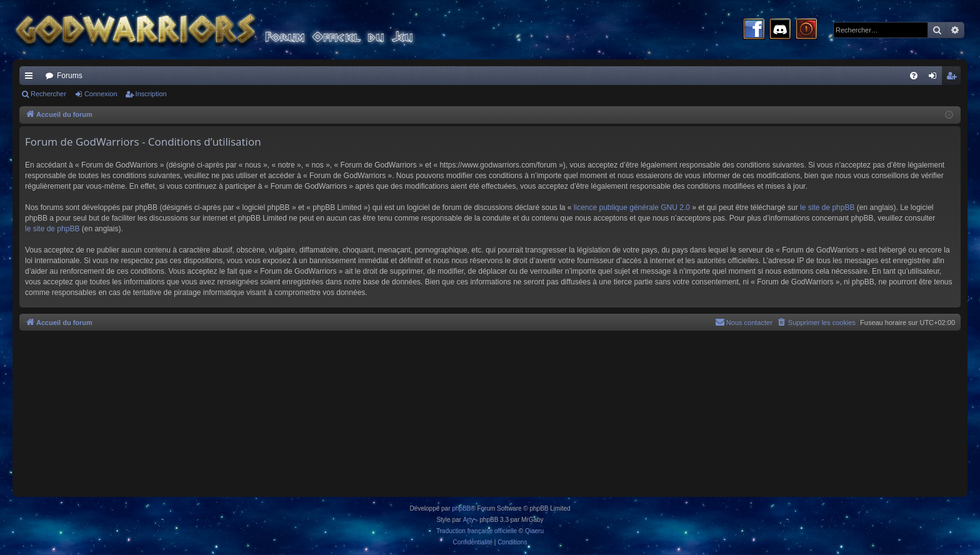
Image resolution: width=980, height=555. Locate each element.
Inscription (151, 94)
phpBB (461, 508)
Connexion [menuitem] (935, 78)
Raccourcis (31, 78)
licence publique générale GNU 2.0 (632, 207)
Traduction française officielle (477, 531)
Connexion (101, 94)
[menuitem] (914, 76)
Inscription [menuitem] (954, 78)
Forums (70, 76)
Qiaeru (534, 531)
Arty (469, 520)
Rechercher (48, 94)
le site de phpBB (827, 207)
